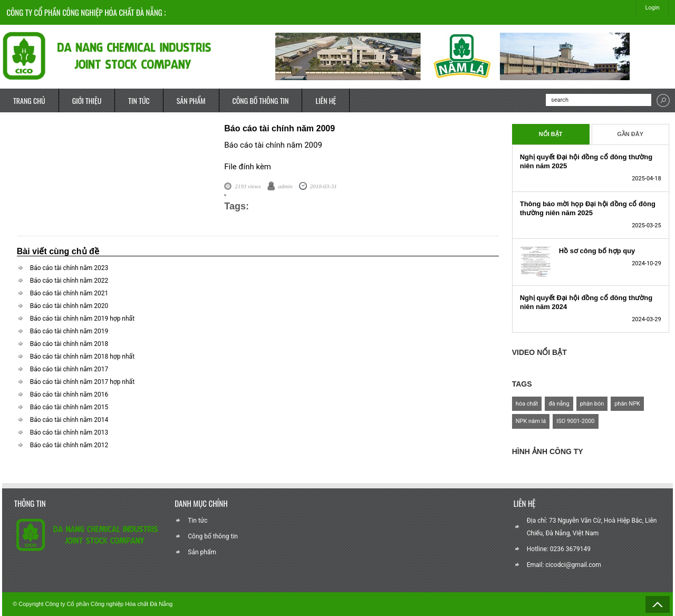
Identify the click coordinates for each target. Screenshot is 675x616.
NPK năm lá (531, 421)
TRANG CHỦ (29, 100)
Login (652, 8)
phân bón (592, 404)
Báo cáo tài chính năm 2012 (69, 445)
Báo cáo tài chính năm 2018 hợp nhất (82, 357)
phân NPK (627, 404)
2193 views (248, 186)
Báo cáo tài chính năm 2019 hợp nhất (82, 319)
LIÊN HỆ (326, 100)
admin (285, 186)
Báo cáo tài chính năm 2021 (69, 293)
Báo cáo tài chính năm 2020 (69, 306)
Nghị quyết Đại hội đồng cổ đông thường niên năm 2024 (586, 302)
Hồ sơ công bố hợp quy (597, 251)
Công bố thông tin (213, 536)
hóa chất (527, 404)
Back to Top (658, 604)
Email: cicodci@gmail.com (564, 565)
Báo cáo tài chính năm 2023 (69, 268)
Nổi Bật (551, 134)
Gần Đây (630, 134)
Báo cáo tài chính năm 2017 (69, 369)
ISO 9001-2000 (575, 421)
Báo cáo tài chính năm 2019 (69, 331)
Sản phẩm (202, 552)
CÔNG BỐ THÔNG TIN (261, 100)
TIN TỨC (139, 100)
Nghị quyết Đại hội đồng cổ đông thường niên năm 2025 (586, 161)
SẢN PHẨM (191, 100)
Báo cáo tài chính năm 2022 (69, 281)
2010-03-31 (323, 186)
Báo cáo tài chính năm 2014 (69, 420)
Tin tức (197, 521)
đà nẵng (559, 404)
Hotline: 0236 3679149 (559, 549)
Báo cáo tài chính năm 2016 (69, 394)
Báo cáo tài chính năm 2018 (69, 344)
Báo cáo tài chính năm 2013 (69, 432)
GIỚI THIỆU (87, 100)
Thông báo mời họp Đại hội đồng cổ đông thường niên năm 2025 (588, 208)
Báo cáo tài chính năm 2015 (69, 407)
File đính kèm (248, 167)
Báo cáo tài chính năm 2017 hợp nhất (82, 382)
